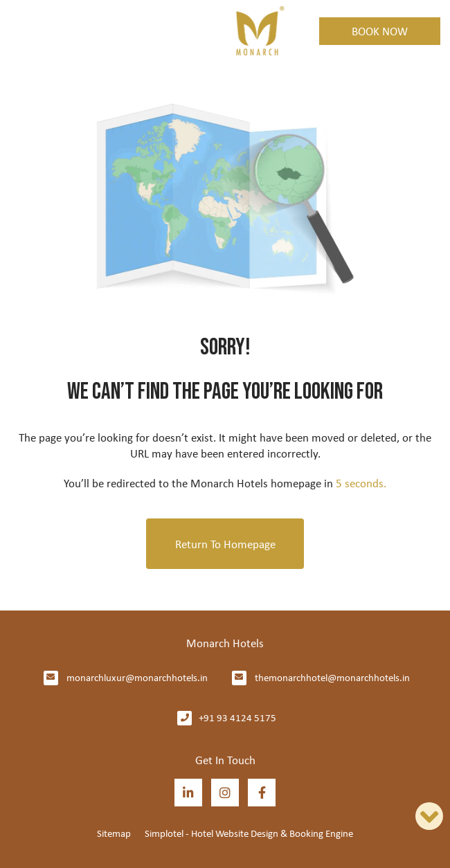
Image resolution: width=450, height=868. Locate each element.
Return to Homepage (225, 544)
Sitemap (114, 833)
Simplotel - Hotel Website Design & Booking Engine (249, 833)
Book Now (380, 31)
